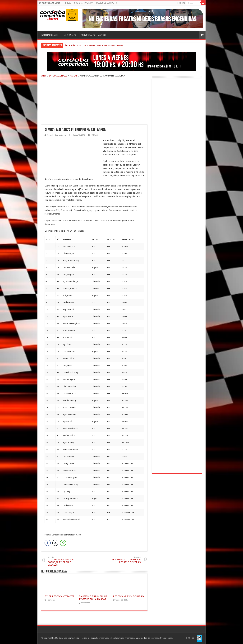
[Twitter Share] (55, 543)
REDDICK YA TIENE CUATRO (128, 596)
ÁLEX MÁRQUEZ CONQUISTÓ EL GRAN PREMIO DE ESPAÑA (94, 45)
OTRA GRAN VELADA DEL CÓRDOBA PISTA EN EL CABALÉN (64, 561)
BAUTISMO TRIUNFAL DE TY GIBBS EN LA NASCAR (93, 598)
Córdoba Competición (57, 135)
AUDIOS (102, 35)
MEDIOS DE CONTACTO (107, 3)
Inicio (44, 76)
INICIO (68, 3)
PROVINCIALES (88, 35)
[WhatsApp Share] (63, 543)
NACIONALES (70, 35)
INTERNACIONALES (50, 35)
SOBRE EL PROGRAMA (84, 3)
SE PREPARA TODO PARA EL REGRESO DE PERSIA (125, 560)
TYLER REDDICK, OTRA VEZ (60, 596)
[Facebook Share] (48, 543)
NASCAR (74, 76)
